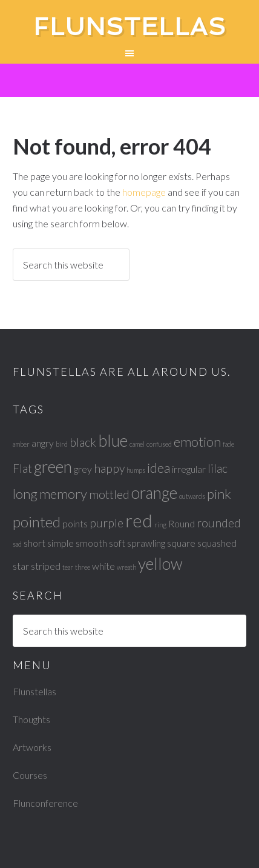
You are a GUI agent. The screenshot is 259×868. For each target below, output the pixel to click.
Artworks (32, 747)
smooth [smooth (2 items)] (91, 543)
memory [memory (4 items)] (63, 494)
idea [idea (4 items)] (159, 468)
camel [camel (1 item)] (137, 444)
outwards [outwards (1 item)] (192, 496)
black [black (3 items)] (83, 442)
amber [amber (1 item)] (21, 444)
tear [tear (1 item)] (68, 567)
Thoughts (31, 719)
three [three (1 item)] (83, 567)
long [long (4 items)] (25, 494)
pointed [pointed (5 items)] (37, 522)
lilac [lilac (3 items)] (218, 468)
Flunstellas (130, 27)
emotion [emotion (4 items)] (197, 442)
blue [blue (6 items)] (113, 441)
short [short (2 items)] (34, 543)
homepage (144, 192)
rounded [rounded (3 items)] (219, 523)
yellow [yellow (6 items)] (160, 564)
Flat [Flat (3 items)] (22, 468)
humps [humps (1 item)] (136, 470)
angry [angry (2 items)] (43, 443)
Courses (30, 775)
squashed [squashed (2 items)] (217, 543)
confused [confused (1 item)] (159, 444)
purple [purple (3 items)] (107, 523)
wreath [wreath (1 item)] (126, 567)
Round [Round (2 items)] (182, 523)
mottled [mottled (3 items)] (109, 494)
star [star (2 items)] (21, 566)
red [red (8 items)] (139, 520)
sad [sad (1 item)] (17, 544)
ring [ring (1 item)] (160, 525)
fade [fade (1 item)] (228, 444)
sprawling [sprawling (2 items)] (146, 543)
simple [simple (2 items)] (61, 543)
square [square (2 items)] (181, 543)
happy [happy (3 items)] (109, 468)
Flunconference (45, 803)
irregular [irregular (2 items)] (189, 469)
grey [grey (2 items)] (83, 469)
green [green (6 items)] (53, 467)
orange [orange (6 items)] (154, 493)
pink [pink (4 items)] (219, 494)
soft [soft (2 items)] (117, 543)
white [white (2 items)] (103, 566)
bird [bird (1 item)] (62, 444)
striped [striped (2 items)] (46, 566)
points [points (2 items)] (75, 523)
